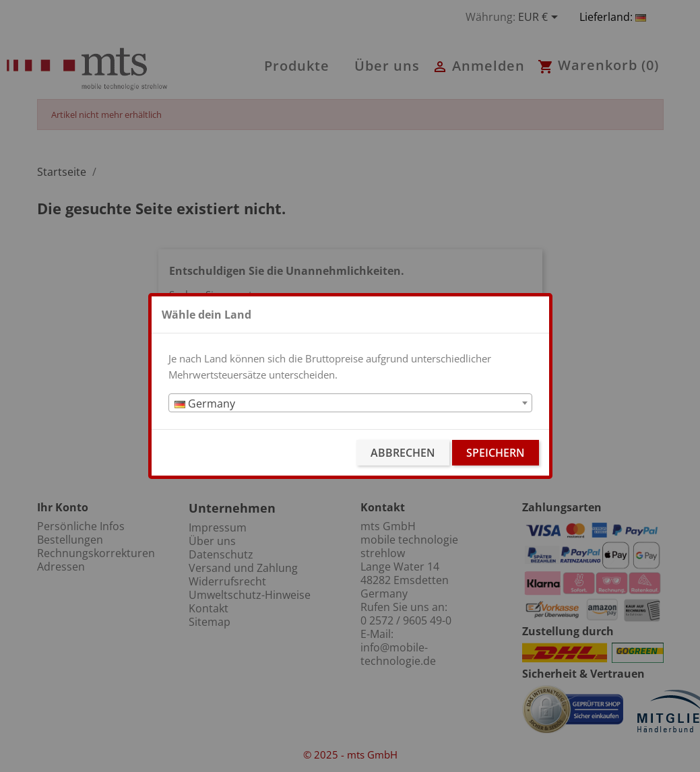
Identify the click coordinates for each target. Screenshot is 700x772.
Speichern (496, 453)
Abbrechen (403, 453)
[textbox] (350, 404)
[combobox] (350, 403)
